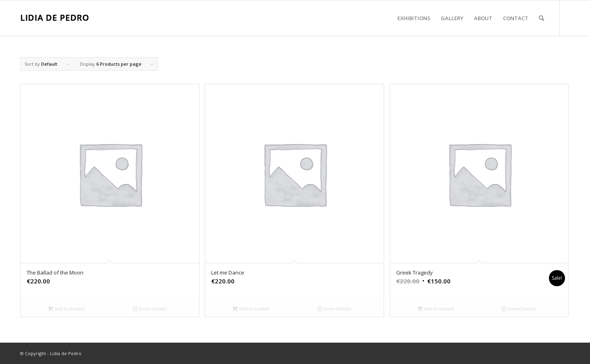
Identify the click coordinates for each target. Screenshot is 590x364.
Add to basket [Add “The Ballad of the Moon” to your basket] (66, 309)
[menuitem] (414, 18)
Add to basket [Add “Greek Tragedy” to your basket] (436, 309)
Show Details (150, 309)
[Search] (541, 18)
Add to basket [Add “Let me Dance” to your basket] (251, 309)
